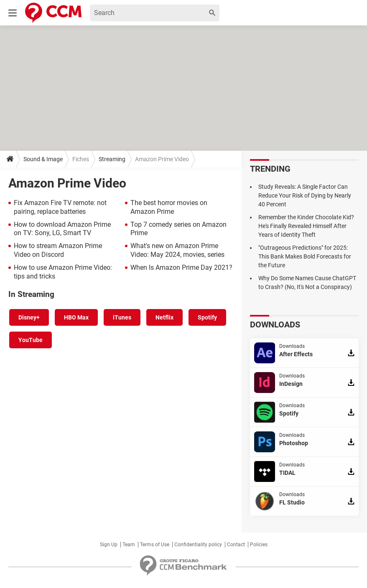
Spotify (207, 317)
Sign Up (109, 545)
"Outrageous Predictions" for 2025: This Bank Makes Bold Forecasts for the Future (305, 256)
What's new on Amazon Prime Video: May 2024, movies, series (177, 250)
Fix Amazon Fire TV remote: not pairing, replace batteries (60, 207)
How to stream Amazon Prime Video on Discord (58, 250)
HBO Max (76, 317)
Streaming (112, 159)
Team (129, 545)
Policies (259, 545)
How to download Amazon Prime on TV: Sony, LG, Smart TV (62, 229)
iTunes (122, 317)
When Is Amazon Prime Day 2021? (181, 267)
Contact (236, 545)
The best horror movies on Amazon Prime (169, 207)
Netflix (164, 317)
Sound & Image (43, 159)
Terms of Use (155, 545)
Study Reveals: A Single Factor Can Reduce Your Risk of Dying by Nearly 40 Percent (305, 195)
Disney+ (29, 317)
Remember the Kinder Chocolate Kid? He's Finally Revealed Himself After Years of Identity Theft (306, 226)
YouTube (31, 340)
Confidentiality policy (198, 545)
